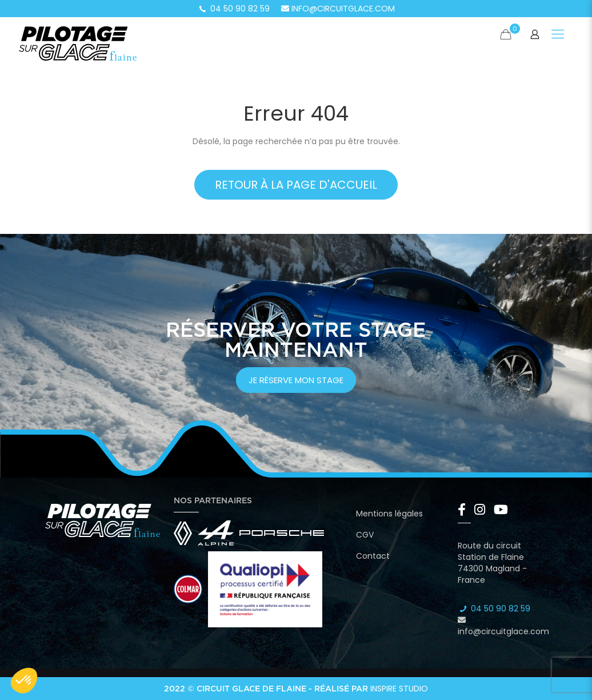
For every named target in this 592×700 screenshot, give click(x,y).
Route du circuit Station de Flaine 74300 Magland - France (492, 563)
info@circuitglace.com (338, 9)
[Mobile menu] (558, 34)
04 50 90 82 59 (234, 9)
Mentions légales (389, 514)
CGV (365, 535)
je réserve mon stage (296, 380)
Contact (373, 556)
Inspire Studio (399, 689)
